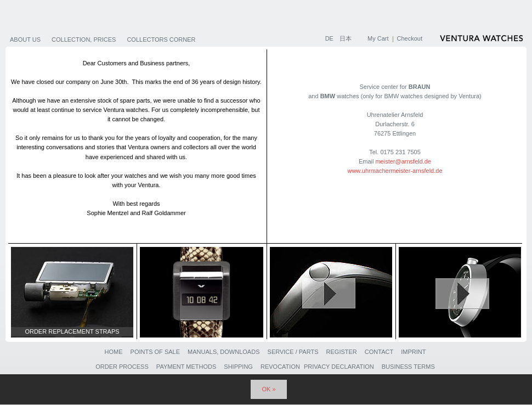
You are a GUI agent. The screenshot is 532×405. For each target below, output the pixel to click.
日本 (346, 38)
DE (330, 38)
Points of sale (155, 352)
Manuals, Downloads (223, 352)
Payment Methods (186, 367)
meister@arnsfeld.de (403, 161)
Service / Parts (293, 352)
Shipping (238, 367)
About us (25, 40)
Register (342, 352)
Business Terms (408, 367)
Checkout (410, 38)
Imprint (413, 352)
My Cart (378, 38)
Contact (379, 352)
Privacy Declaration (339, 367)
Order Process (122, 367)
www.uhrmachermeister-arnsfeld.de (395, 171)
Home (113, 352)
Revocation (280, 367)
